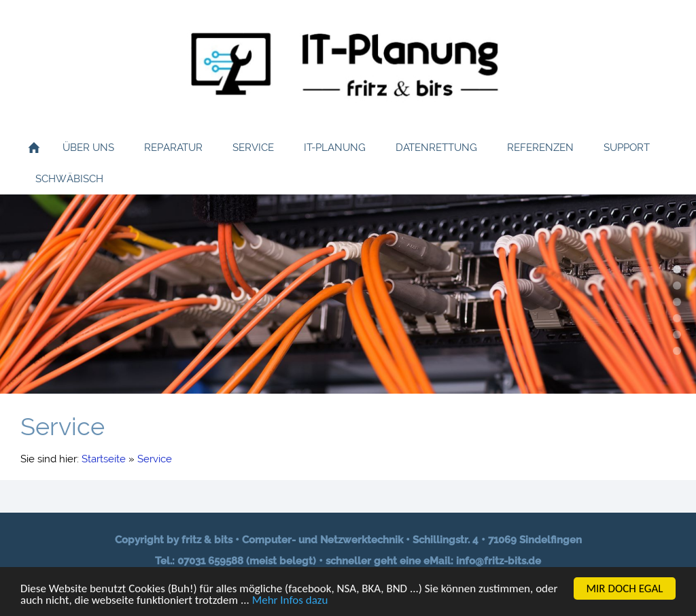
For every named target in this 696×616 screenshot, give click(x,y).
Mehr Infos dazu (290, 601)
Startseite (104, 459)
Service (155, 459)
